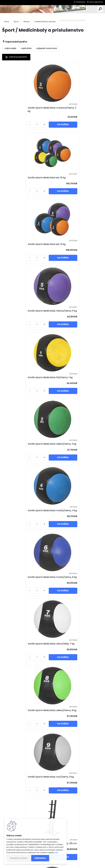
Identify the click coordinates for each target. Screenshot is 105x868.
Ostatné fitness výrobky (45, 22)
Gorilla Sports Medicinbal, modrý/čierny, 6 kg (77, 319)
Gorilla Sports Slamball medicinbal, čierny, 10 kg (75, 599)
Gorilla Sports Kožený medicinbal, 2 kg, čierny (77, 738)
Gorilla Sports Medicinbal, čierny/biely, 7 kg (27, 389)
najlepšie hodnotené (46, 48)
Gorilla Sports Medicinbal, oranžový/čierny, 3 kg (25, 109)
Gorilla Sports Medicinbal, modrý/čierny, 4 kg (27, 319)
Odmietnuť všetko (19, 858)
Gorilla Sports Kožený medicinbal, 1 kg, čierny (26, 738)
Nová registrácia (96, 2)
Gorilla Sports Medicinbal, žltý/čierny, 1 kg (26, 249)
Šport (16, 22)
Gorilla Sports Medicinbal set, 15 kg (75, 109)
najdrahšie (26, 48)
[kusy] (14, 125)
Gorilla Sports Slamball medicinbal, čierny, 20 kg (75, 669)
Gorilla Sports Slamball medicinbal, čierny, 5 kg (75, 529)
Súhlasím (40, 858)
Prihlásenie (81, 2)
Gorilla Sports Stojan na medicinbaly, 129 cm (76, 459)
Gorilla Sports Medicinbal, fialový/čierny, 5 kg (78, 179)
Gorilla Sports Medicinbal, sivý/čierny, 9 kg (27, 459)
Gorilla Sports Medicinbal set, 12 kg (24, 179)
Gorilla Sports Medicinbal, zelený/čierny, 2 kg (77, 249)
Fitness (27, 22)
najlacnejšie (10, 48)
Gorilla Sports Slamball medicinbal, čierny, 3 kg (25, 529)
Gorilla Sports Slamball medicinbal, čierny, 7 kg (25, 599)
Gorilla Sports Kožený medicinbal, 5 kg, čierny (51, 808)
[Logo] (52, 9)
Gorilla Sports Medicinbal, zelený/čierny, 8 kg (77, 389)
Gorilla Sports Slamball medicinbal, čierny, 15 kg (25, 669)
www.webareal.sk (64, 865)
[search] (100, 9)
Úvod (7, 22)
